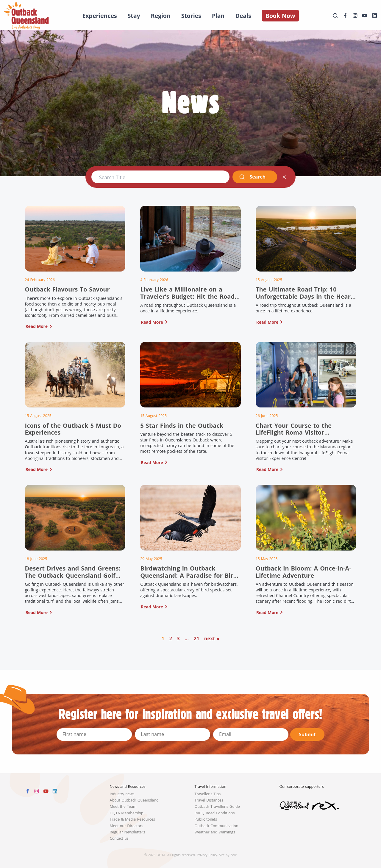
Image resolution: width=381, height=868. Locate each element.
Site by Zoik (228, 855)
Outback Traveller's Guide (217, 806)
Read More (37, 326)
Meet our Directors (127, 826)
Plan (218, 16)
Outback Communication (217, 826)
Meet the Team (123, 806)
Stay (134, 16)
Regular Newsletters (128, 832)
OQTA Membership (127, 813)
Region (161, 16)
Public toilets (206, 819)
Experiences (99, 16)
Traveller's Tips (208, 794)
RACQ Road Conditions (215, 813)
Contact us (119, 838)
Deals (243, 16)
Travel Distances (209, 800)
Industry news (122, 794)
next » (212, 638)
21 (197, 638)
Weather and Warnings (215, 832)
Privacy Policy (207, 855)
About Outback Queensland (134, 800)
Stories (191, 16)
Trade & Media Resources (132, 819)
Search (252, 177)
